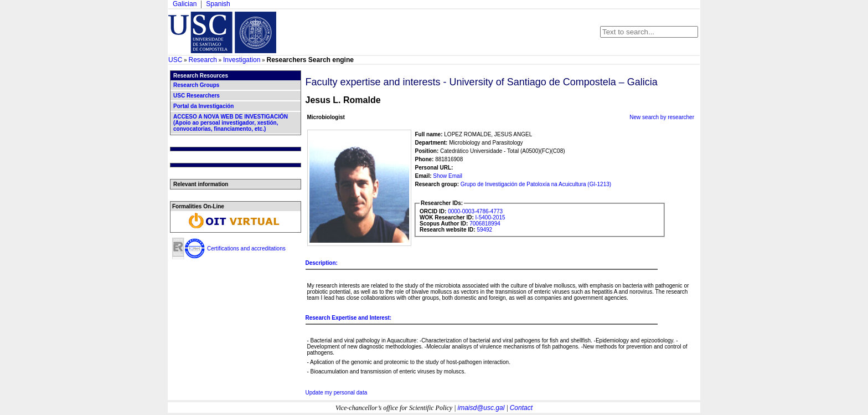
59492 (484, 230)
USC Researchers (197, 96)
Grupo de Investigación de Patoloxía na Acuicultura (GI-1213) (536, 184)
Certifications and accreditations (246, 249)
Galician (185, 4)
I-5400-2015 (490, 217)
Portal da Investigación (203, 106)
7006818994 (485, 224)
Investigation (242, 60)
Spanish (218, 4)
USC (175, 60)
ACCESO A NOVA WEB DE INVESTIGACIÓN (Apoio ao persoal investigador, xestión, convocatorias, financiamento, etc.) (231, 123)
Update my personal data (337, 393)
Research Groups (196, 85)
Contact (521, 408)
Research (202, 60)
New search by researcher (662, 117)
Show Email (448, 176)
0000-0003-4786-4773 (475, 211)
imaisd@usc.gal (481, 408)
